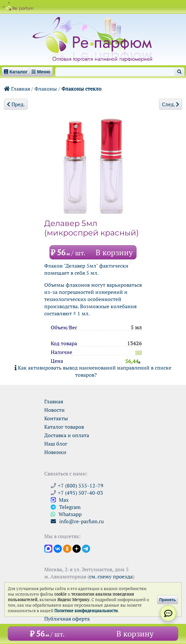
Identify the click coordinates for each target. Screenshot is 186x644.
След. (171, 104)
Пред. (16, 104)
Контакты (56, 418)
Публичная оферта (67, 619)
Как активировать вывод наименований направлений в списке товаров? (93, 371)
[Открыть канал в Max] (48, 548)
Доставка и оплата (67, 435)
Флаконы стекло (81, 89)
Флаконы (46, 89)
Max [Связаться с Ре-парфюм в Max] (60, 500)
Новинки (55, 452)
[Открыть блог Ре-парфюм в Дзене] (77, 548)
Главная (17, 89)
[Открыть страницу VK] (58, 548)
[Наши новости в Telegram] (86, 548)
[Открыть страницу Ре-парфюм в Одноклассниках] (67, 548)
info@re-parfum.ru (77, 521)
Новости (54, 410)
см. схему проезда (111, 576)
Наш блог (56, 444)
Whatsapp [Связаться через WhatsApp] (66, 514)
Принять (168, 600)
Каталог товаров (64, 427)
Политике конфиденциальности (86, 611)
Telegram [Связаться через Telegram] (66, 507)
